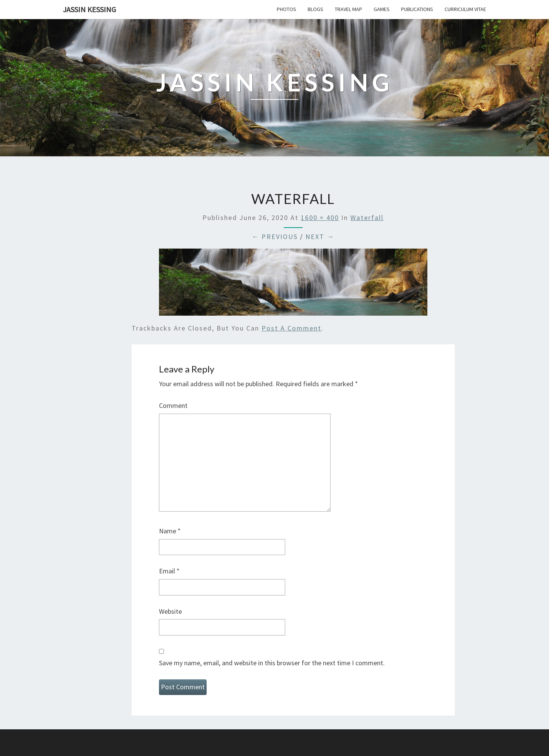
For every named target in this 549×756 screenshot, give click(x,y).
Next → (320, 237)
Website (170, 611)
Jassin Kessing (89, 9)
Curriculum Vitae (465, 9)
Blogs (315, 9)
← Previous (275, 237)
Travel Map (348, 9)
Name (170, 531)
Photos (287, 9)
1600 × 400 (320, 217)
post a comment (291, 328)
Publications (417, 9)
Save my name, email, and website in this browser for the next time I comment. (272, 663)
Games (382, 9)
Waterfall (367, 217)
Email (169, 571)
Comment (173, 405)
